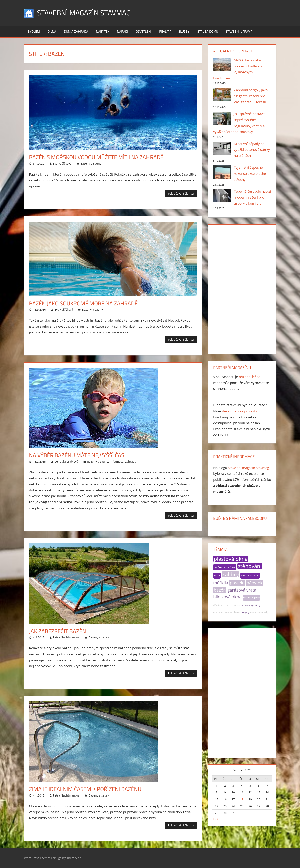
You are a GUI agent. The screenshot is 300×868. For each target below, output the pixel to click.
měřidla (221, 583)
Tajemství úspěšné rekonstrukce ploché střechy (250, 173)
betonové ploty (251, 598)
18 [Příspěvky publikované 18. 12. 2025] (242, 799)
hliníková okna (227, 597)
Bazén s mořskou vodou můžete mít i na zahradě (96, 157)
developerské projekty (240, 411)
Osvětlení (144, 31)
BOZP (217, 575)
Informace (117, 461)
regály (246, 612)
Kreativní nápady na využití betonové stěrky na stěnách (252, 150)
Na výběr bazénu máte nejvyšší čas (77, 455)
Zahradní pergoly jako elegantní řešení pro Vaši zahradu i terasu (251, 96)
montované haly (259, 612)
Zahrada (131, 461)
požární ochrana (250, 575)
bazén (220, 590)
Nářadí (122, 31)
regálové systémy (250, 605)
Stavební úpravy (239, 31)
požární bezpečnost (225, 567)
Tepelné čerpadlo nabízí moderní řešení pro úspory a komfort (252, 197)
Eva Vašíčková (62, 164)
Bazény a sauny (91, 164)
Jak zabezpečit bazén (57, 631)
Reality (165, 31)
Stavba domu (208, 31)
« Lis (215, 819)
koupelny (234, 605)
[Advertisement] (242, 288)
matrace (218, 612)
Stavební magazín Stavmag (84, 13)
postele (237, 583)
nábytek (254, 583)
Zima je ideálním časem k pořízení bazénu (85, 789)
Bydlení (34, 31)
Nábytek (103, 31)
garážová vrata (242, 590)
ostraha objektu (232, 612)
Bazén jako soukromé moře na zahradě (83, 303)
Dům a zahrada (76, 31)
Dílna (52, 31)
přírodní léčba (249, 377)
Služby (184, 31)
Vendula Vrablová (66, 461)
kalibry (230, 574)
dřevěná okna (221, 605)
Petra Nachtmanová (66, 637)
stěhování (250, 566)
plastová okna (231, 559)
